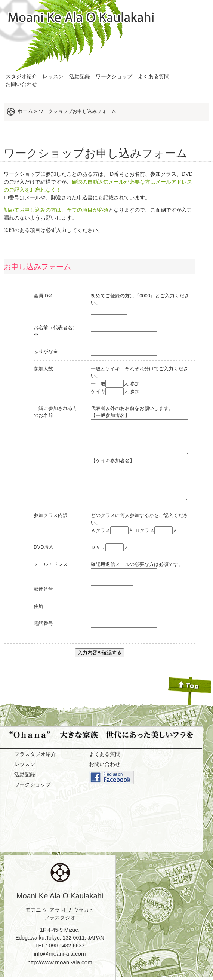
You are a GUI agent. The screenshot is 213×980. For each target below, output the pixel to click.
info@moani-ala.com (60, 945)
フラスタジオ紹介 (35, 746)
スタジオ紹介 (21, 76)
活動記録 (80, 76)
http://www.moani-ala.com (60, 954)
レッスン (53, 76)
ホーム (25, 111)
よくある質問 (154, 76)
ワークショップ (114, 76)
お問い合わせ (21, 84)
